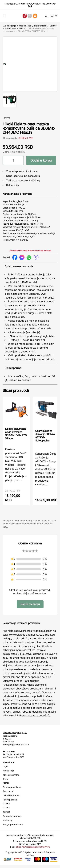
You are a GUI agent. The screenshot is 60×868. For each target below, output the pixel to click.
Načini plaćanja (10, 803)
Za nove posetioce (12, 790)
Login (5, 770)
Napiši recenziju (30, 607)
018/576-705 (39, 4)
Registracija (8, 774)
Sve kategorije (9, 26)
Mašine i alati (25, 26)
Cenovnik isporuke (12, 819)
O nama (6, 811)
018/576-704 (26, 4)
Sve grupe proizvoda (13, 828)
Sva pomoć (8, 794)
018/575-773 (14, 4)
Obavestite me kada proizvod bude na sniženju (30, 254)
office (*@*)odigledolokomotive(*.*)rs (33, 850)
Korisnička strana (11, 778)
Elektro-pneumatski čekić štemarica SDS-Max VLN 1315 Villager (16, 437)
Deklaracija (12, 188)
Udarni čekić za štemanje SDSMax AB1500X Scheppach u (45, 439)
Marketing (8, 823)
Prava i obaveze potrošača (35, 719)
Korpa (5, 782)
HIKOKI (6, 121)
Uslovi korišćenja (11, 799)
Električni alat (40, 26)
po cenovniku (32, 179)
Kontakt (6, 815)
